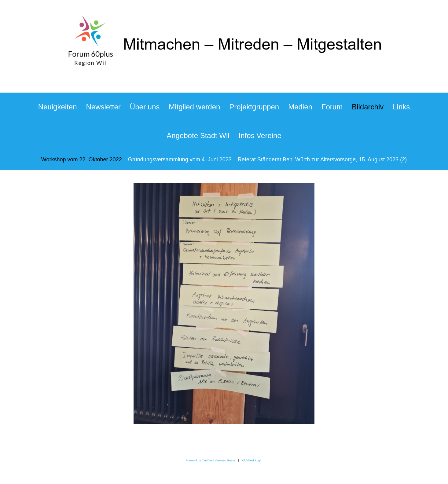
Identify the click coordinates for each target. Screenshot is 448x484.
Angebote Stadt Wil (198, 136)
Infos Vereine (260, 136)
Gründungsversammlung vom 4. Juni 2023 (180, 159)
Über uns (145, 107)
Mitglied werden (194, 107)
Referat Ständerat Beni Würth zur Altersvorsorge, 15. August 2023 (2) (322, 159)
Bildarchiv (368, 107)
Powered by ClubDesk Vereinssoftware (210, 460)
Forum (332, 107)
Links (401, 107)
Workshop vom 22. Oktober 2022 (82, 159)
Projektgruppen (254, 107)
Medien (300, 107)
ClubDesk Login (252, 460)
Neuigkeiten (58, 107)
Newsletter (103, 107)
